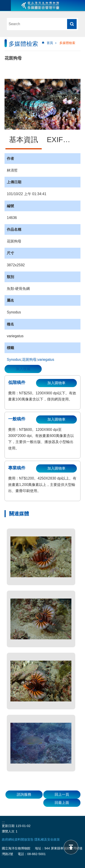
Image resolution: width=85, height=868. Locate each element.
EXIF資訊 (62, 140)
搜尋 (72, 24)
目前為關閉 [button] (5, 5)
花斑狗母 (29, 360)
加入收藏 (23, 369)
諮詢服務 (24, 794)
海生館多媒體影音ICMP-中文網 (40, 5)
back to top (71, 847)
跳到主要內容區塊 (2, 2)
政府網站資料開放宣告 (18, 839)
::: (6, 39)
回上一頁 (62, 794)
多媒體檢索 (67, 43)
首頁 (50, 43)
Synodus (14, 360)
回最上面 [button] (62, 803)
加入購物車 (56, 383)
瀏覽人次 (8, 831)
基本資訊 (24, 140)
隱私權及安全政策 (47, 839)
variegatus (46, 360)
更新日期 (8, 826)
